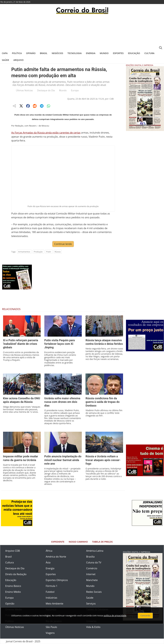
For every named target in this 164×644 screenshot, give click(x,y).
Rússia (58, 252)
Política (17, 53)
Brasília (90, 557)
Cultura (149, 53)
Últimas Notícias (24, 90)
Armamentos (24, 252)
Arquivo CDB (13, 551)
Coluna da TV (94, 562)
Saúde (5, 60)
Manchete (92, 580)
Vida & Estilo (93, 627)
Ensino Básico (13, 586)
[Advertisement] (82, 32)
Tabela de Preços (102, 542)
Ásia (48, 562)
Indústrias (51, 598)
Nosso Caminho (78, 542)
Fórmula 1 (52, 586)
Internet (91, 574)
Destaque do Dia (46, 90)
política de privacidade (115, 616)
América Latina (95, 551)
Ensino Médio (13, 592)
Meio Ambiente (54, 604)
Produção (38, 252)
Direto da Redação (16, 574)
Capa (5, 53)
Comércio (92, 568)
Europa (75, 90)
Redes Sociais (94, 592)
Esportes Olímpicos (57, 580)
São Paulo (51, 627)
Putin (49, 252)
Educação (134, 53)
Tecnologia (75, 53)
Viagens (50, 633)
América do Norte (56, 557)
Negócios (58, 53)
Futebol (50, 592)
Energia (91, 53)
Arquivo (18, 60)
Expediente (58, 542)
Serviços (91, 604)
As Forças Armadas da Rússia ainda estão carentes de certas (46, 133)
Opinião (31, 53)
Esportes (118, 53)
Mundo (104, 53)
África (49, 551)
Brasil (44, 53)
